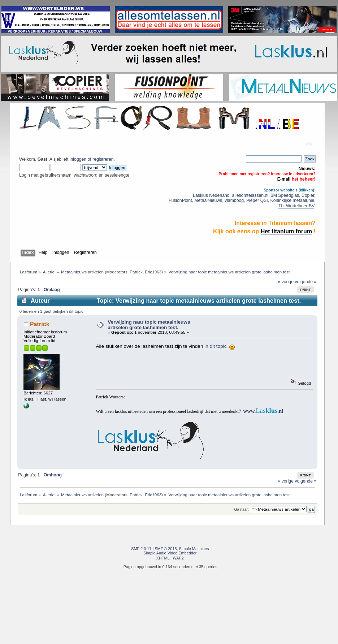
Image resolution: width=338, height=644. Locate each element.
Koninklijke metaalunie (292, 200)
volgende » (305, 282)
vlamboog (234, 200)
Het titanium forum (286, 231)
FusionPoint (180, 200)
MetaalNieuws (208, 200)
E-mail (284, 179)
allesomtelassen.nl (250, 195)
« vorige (286, 282)
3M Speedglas (285, 195)
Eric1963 (153, 272)
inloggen (78, 159)
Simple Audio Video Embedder (170, 553)
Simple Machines (194, 549)
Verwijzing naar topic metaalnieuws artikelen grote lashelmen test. (149, 325)
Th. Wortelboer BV (296, 206)
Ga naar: (242, 509)
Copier (308, 195)
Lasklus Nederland (211, 195)
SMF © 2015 (166, 549)
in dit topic (215, 346)
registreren (103, 159)
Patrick (136, 272)
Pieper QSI (257, 200)
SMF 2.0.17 (141, 549)
